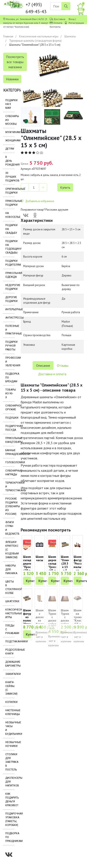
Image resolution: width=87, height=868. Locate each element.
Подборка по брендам (10, 378)
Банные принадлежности (10, 452)
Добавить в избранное (37, 201)
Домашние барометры (10, 664)
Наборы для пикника (10, 569)
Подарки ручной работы (10, 346)
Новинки (12, 79)
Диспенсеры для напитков (10, 782)
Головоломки (10, 462)
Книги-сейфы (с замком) (10, 688)
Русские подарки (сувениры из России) (10, 506)
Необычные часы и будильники (10, 728)
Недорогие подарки (10, 287)
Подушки (10, 418)
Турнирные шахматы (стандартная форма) (35, 41)
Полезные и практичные (10, 330)
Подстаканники (10, 641)
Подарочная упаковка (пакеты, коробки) (10, 819)
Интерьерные (10, 309)
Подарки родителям (10, 263)
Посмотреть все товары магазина (15, 62)
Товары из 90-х (10, 394)
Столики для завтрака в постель (10, 762)
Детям (10, 149)
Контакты (55, 27)
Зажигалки (10, 674)
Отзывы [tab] (63, 365)
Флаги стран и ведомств (10, 528)
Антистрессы (10, 318)
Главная (8, 36)
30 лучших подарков (10, 177)
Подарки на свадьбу (10, 229)
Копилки (10, 702)
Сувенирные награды (10, 473)
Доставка (59, 19)
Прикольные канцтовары (10, 440)
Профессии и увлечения (10, 362)
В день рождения (10, 161)
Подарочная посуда (10, 428)
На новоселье (10, 215)
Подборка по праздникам (10, 837)
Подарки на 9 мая (10, 104)
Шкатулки (10, 601)
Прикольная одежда (10, 275)
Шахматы (70, 36)
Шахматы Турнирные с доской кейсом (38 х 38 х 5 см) (56, 622)
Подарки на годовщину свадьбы (10, 247)
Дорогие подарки (10, 299)
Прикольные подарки (10, 203)
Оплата (58, 23)
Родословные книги (10, 652)
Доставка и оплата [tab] (52, 374)
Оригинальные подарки (10, 191)
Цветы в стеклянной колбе (10, 587)
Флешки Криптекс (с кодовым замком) (10, 550)
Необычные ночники (10, 744)
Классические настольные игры (39, 36)
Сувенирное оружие (10, 408)
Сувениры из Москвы (10, 120)
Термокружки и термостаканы (10, 487)
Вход (72, 19)
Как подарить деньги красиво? (10, 800)
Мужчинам (10, 132)
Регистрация (76, 23)
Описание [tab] (43, 365)
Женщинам (10, 140)
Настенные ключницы (10, 712)
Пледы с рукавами (10, 629)
